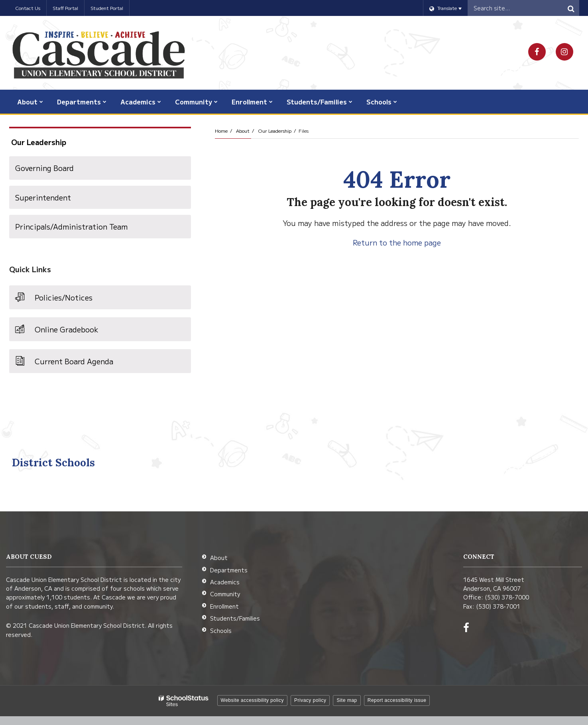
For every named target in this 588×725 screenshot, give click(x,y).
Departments (229, 570)
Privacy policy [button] (310, 700)
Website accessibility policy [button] (253, 700)
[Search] (571, 8)
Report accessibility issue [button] (397, 700)
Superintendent (43, 197)
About (243, 131)
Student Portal (107, 8)
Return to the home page (397, 242)
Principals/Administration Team (71, 226)
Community (225, 594)
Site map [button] (347, 700)
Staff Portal (65, 8)
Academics (225, 582)
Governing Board (44, 168)
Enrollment (224, 606)
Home (221, 131)
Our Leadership (275, 131)
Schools (221, 631)
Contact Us (28, 8)
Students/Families (235, 618)
